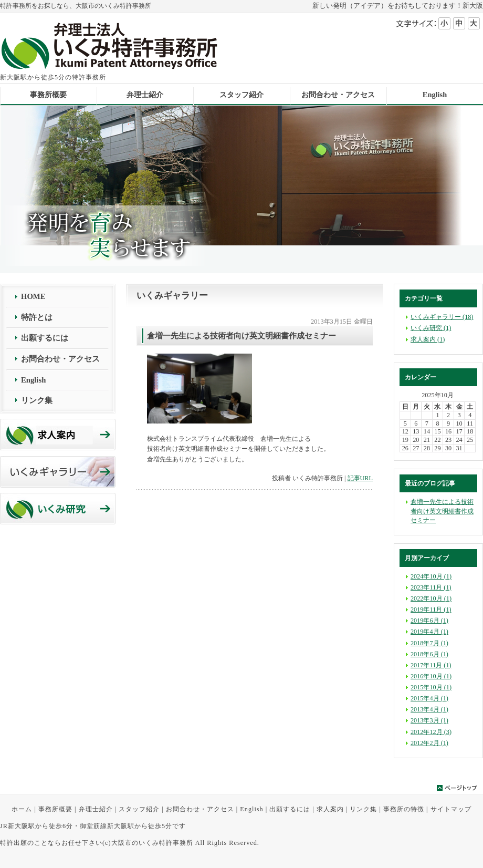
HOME (33, 296)
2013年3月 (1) (429, 720)
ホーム (22, 809)
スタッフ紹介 (139, 809)
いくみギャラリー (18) (442, 317)
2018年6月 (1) (429, 654)
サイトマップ (451, 809)
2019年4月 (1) (429, 632)
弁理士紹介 (96, 809)
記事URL (360, 478)
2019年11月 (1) (431, 609)
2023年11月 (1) (431, 587)
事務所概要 (55, 809)
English (33, 380)
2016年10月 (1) (431, 676)
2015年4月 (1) (429, 698)
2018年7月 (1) (429, 643)
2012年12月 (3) (431, 732)
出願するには (45, 338)
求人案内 (330, 809)
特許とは (37, 317)
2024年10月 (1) (431, 576)
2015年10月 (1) (431, 687)
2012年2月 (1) (429, 743)
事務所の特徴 (404, 809)
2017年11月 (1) (431, 665)
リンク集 (37, 400)
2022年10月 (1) (431, 598)
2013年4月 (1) (429, 709)
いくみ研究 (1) (431, 328)
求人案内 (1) (428, 339)
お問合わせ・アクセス (60, 359)
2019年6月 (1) (429, 621)
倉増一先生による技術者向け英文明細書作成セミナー (442, 511)
